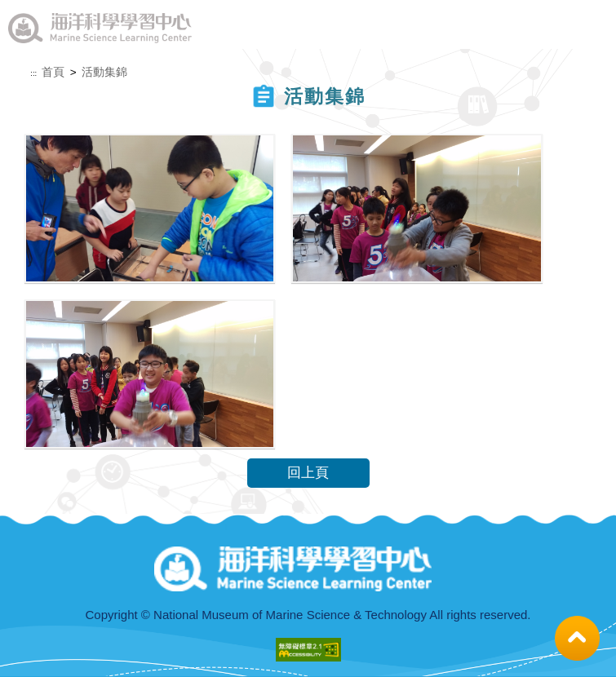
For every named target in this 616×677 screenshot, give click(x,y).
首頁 (53, 72)
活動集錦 (104, 72)
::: (33, 73)
